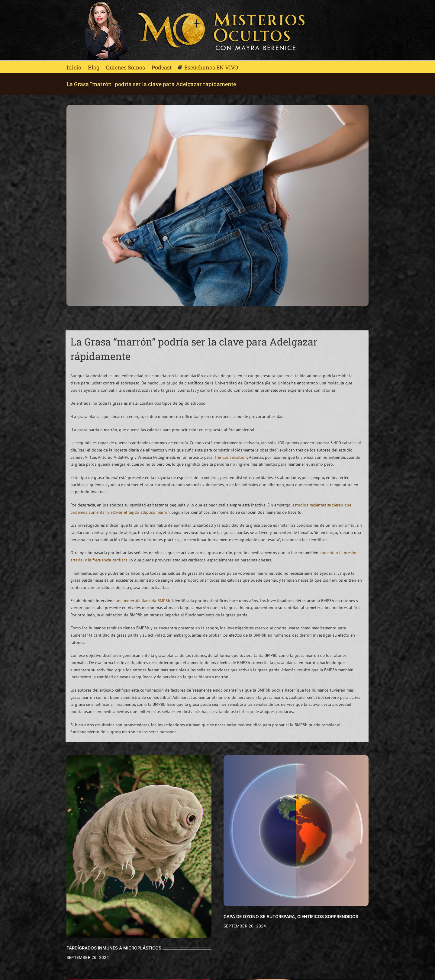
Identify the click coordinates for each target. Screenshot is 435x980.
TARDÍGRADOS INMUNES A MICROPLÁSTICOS (114, 948)
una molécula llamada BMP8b (143, 601)
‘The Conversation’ (230, 457)
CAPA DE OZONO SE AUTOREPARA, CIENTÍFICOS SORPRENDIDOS (291, 916)
